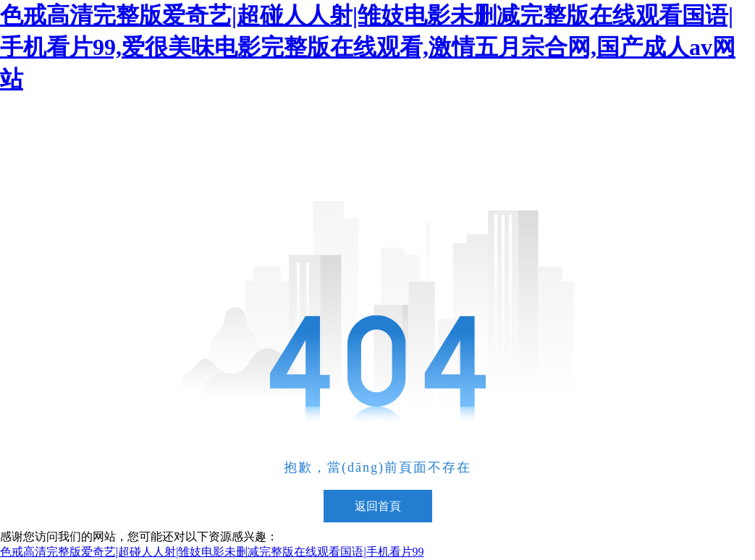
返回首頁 (378, 506)
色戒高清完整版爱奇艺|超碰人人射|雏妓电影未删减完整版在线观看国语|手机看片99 (212, 552)
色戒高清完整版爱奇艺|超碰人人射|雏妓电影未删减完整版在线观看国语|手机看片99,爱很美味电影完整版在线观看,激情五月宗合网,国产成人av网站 (368, 47)
